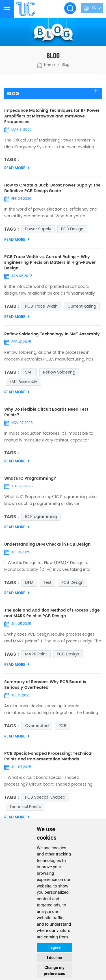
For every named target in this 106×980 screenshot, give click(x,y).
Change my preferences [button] (54, 971)
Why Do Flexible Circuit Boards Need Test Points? (46, 412)
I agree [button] (54, 947)
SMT (29, 372)
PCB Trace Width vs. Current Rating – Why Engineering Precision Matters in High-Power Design (50, 263)
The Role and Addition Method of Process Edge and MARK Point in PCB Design (52, 613)
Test (47, 583)
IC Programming (41, 517)
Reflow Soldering (59, 372)
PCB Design (72, 229)
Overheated (37, 726)
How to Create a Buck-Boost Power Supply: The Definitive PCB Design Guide (52, 188)
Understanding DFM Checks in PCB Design (47, 544)
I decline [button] (54, 958)
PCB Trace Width (41, 306)
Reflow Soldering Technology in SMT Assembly (52, 334)
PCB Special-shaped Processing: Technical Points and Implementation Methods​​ (48, 756)
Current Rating (82, 306)
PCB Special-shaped (45, 797)
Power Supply (38, 229)
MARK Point (36, 654)
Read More (17, 168)
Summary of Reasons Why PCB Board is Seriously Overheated (45, 685)
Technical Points (25, 807)
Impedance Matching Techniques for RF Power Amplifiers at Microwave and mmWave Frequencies (52, 116)
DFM (29, 583)
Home (46, 65)
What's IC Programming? (30, 479)
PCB (62, 726)
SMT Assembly (23, 382)
